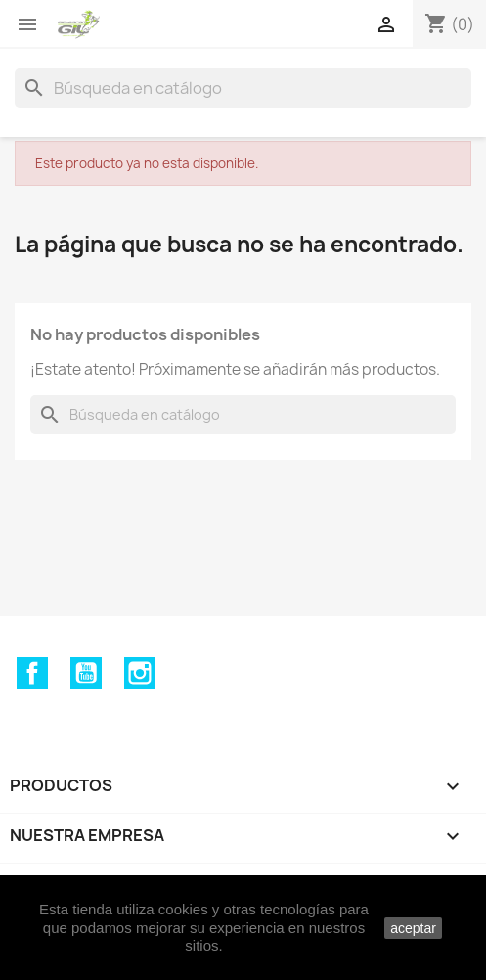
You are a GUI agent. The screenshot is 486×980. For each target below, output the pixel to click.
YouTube (86, 673)
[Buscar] (243, 88)
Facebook (32, 673)
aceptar (413, 928)
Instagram (140, 673)
